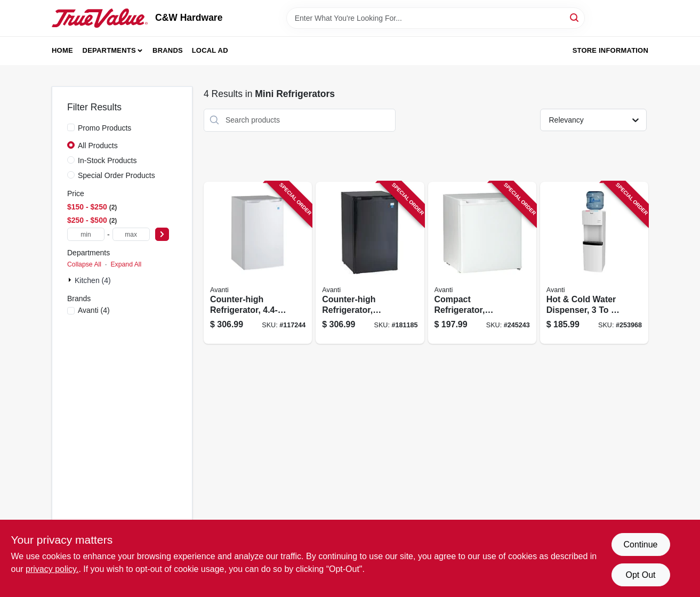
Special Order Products (116, 175)
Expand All (126, 264)
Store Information (610, 50)
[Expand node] (71, 280)
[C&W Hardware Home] (100, 18)
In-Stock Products (107, 160)
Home (62, 50)
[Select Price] (162, 234)
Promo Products (104, 128)
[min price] (86, 234)
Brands (168, 50)
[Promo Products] (71, 127)
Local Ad (210, 50)
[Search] (575, 17)
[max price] (131, 234)
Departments (109, 50)
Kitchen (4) (93, 280)
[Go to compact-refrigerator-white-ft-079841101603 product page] (482, 263)
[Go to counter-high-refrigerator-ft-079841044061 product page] (258, 263)
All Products (98, 146)
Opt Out (640, 575)
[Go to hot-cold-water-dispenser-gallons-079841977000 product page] (594, 263)
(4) (94, 310)
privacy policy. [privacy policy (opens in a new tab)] (52, 569)
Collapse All (84, 264)
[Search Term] (436, 18)
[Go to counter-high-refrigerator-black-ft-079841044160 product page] (370, 263)
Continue (640, 544)
